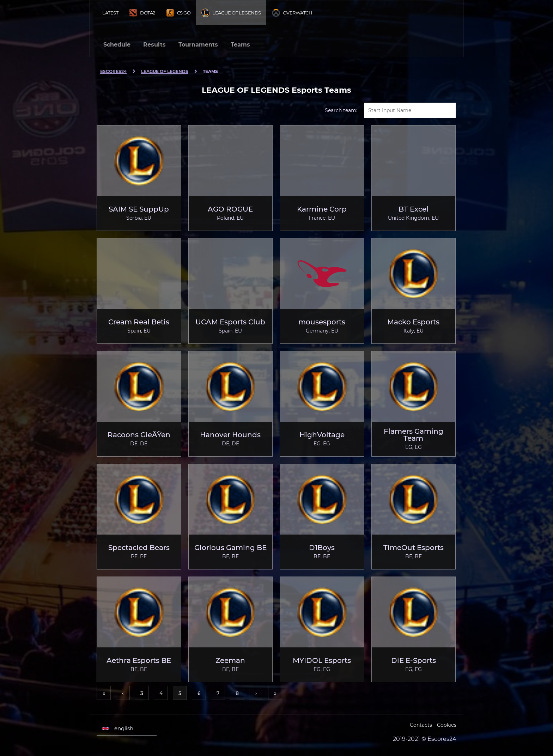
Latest (110, 13)
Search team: (341, 110)
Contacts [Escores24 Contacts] (421, 725)
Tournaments (198, 45)
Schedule (117, 45)
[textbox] (410, 110)
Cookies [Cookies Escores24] (447, 725)
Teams (240, 45)
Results (154, 45)
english (118, 728)
